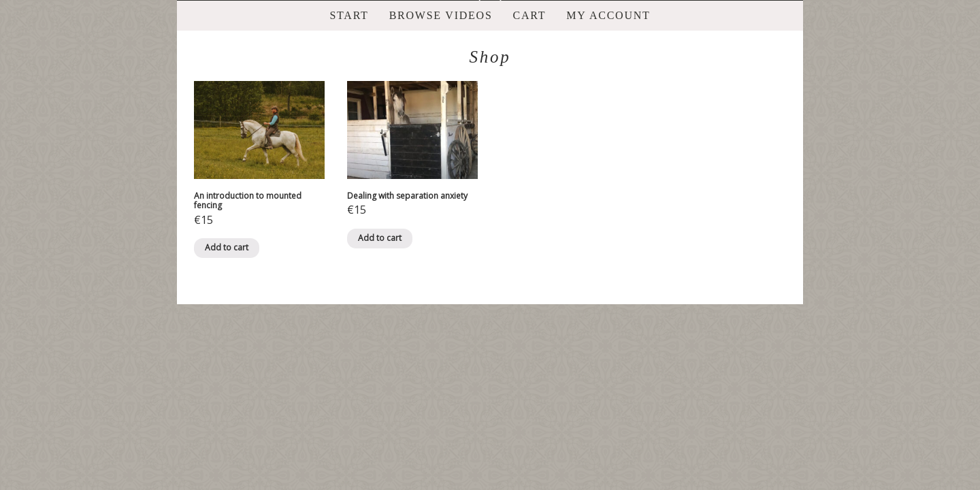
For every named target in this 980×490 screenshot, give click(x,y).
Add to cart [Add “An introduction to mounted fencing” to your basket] (227, 247)
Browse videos (441, 15)
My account (608, 15)
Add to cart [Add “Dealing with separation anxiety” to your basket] (380, 238)
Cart (530, 15)
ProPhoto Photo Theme (517, 316)
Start (349, 15)
